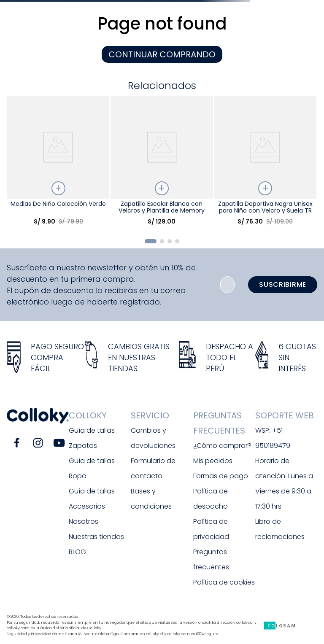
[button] (151, 241)
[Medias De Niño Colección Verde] (58, 164)
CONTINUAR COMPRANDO (162, 54)
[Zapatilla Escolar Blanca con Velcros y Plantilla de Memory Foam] (162, 164)
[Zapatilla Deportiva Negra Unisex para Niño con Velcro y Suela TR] (265, 164)
